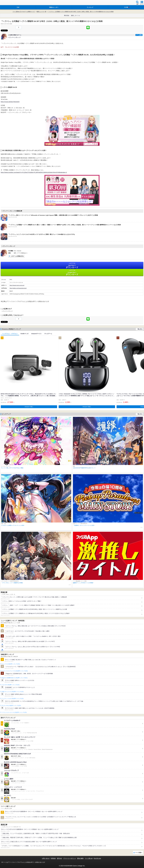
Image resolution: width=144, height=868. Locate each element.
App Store (72, 266)
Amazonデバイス (36, 334)
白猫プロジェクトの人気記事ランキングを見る (13, 692)
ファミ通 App (7, 3)
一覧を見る (140, 329)
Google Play (72, 273)
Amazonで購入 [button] (29, 407)
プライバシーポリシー (70, 858)
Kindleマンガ (24, 334)
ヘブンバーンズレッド (7, 311)
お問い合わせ (46, 858)
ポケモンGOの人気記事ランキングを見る (11, 705)
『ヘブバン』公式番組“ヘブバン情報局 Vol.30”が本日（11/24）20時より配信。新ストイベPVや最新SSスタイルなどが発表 (81, 12)
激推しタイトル (75, 15)
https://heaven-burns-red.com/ (17, 285)
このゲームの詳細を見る (17, 256)
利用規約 (53, 858)
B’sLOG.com (97, 858)
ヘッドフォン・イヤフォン (10, 334)
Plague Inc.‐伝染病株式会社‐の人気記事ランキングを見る (15, 678)
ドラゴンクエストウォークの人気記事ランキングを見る (15, 671)
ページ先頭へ (139, 853)
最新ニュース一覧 (41, 12)
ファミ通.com (89, 858)
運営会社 (60, 858)
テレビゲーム (48, 334)
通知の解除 (80, 858)
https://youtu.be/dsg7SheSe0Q (10, 102)
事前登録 (67, 15)
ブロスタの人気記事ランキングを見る (11, 685)
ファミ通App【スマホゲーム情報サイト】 (24, 12)
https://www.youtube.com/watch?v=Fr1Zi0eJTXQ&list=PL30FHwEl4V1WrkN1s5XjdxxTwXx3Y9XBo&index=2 (34, 172)
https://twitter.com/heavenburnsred (18, 288)
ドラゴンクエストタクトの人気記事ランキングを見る (14, 712)
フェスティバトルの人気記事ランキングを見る (13, 699)
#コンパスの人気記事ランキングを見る (11, 664)
